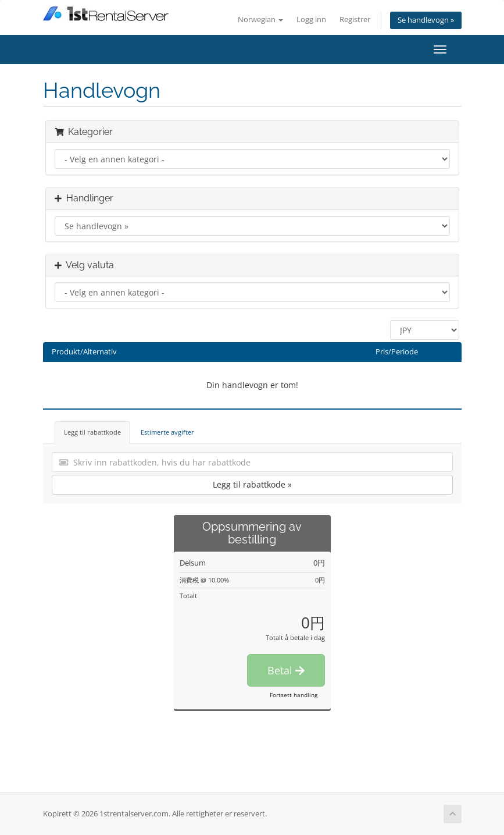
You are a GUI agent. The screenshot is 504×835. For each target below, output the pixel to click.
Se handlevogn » (426, 20)
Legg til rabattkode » (252, 484)
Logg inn (311, 19)
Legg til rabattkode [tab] (92, 432)
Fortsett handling (294, 695)
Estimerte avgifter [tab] (167, 432)
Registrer (355, 19)
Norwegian (260, 19)
